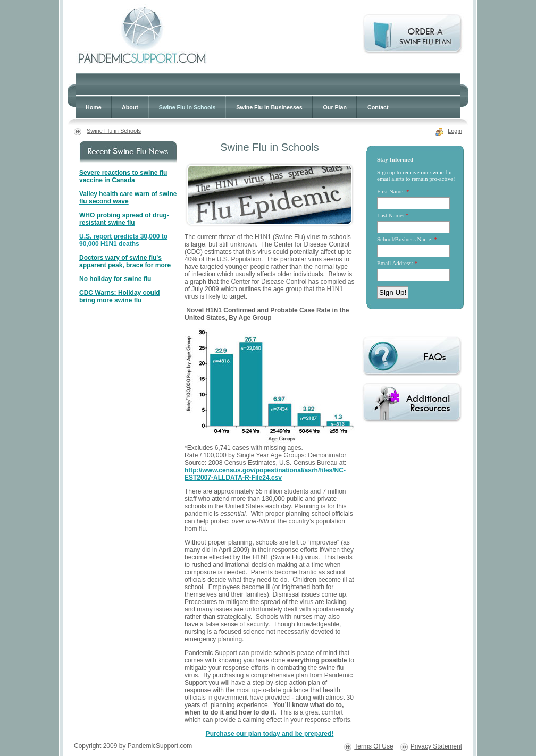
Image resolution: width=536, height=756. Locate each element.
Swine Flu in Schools (114, 131)
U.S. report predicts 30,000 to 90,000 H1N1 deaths (123, 240)
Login (455, 131)
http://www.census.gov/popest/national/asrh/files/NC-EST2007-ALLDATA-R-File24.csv (265, 474)
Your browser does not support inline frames (415, 236)
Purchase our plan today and (270, 734)
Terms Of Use (374, 746)
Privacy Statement (436, 746)
